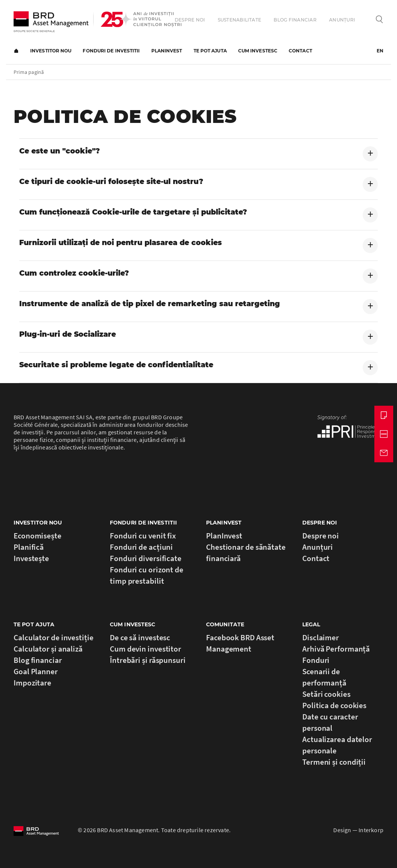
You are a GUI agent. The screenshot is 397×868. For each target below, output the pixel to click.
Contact (300, 51)
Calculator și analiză (48, 649)
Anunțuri (342, 20)
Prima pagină (16, 51)
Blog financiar (295, 20)
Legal (311, 624)
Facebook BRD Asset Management (240, 643)
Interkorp (371, 830)
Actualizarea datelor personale (337, 745)
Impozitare (32, 683)
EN (380, 51)
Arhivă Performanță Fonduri (336, 654)
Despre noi (190, 20)
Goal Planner (36, 671)
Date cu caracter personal (330, 722)
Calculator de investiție (54, 637)
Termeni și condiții (334, 762)
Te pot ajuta (210, 51)
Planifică (29, 547)
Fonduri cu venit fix (143, 536)
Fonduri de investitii (111, 51)
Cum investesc (258, 51)
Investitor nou (51, 51)
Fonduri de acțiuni (141, 547)
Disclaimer (321, 637)
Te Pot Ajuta (34, 624)
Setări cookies (326, 694)
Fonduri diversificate (146, 558)
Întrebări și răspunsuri (148, 660)
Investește (31, 558)
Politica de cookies (334, 705)
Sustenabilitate (240, 20)
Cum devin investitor (145, 649)
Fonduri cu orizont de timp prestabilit (147, 575)
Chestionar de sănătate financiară (246, 553)
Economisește (38, 536)
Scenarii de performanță (324, 677)
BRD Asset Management (51, 22)
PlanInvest (167, 51)
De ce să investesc (140, 637)
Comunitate (225, 624)
